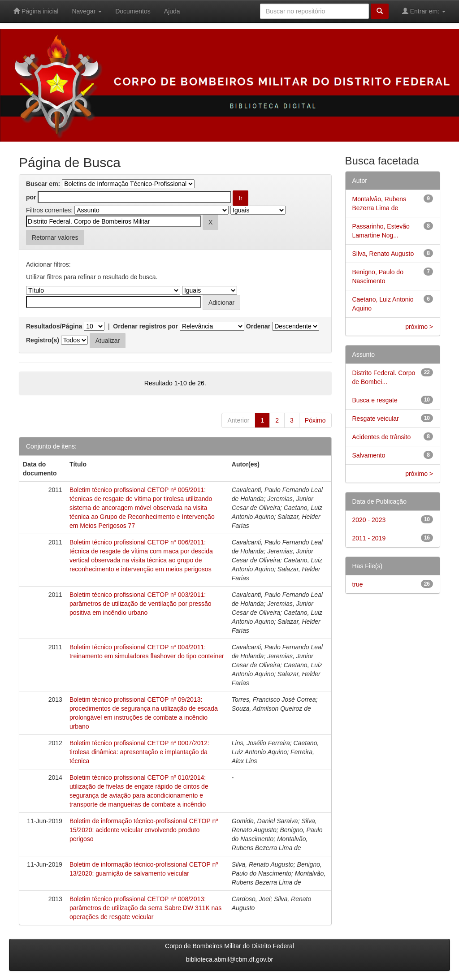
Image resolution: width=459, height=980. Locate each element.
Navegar (87, 11)
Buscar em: (43, 184)
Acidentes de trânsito (382, 437)
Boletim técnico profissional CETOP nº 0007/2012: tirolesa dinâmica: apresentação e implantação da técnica (139, 752)
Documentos (133, 11)
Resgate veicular (376, 419)
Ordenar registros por (145, 326)
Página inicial (36, 11)
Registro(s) (43, 340)
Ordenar (258, 326)
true (358, 584)
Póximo (315, 420)
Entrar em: (424, 11)
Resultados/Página (54, 326)
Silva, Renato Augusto (383, 254)
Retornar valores (55, 237)
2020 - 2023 (369, 520)
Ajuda (172, 11)
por (31, 197)
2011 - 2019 (369, 538)
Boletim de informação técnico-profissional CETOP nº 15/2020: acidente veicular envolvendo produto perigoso (144, 830)
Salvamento (369, 455)
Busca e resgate (375, 400)
